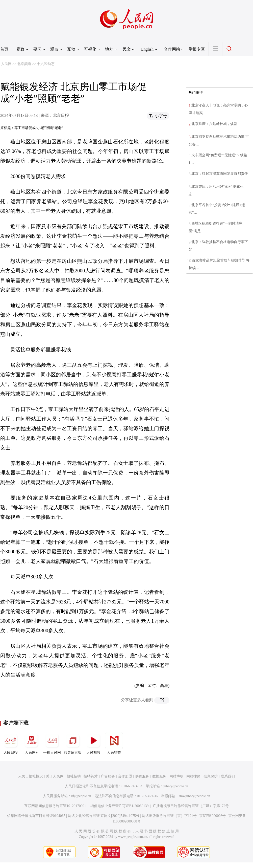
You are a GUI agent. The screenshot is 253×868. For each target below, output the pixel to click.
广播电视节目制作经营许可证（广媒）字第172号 (191, 806)
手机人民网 (52, 743)
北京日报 (61, 115)
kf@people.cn (81, 796)
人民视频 (93, 743)
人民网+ (31, 743)
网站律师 (193, 776)
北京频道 (24, 64)
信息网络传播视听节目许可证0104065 (36, 816)
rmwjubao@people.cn (194, 796)
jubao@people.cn (176, 786)
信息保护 (211, 776)
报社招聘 (74, 776)
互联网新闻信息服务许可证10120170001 (55, 806)
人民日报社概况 (31, 776)
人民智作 (114, 743)
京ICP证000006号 (213, 816)
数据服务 (159, 776)
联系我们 (228, 776)
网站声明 (176, 776)
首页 (4, 49)
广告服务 (108, 776)
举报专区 (197, 49)
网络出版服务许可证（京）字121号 (169, 816)
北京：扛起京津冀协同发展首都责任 (220, 174)
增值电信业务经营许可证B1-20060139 (120, 806)
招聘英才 (91, 776)
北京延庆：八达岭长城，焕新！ (216, 124)
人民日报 (11, 743)
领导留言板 (73, 743)
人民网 (6, 64)
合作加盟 (125, 776)
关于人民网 (55, 776)
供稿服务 (142, 776)
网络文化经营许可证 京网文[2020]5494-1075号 (104, 816)
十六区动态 (46, 64)
